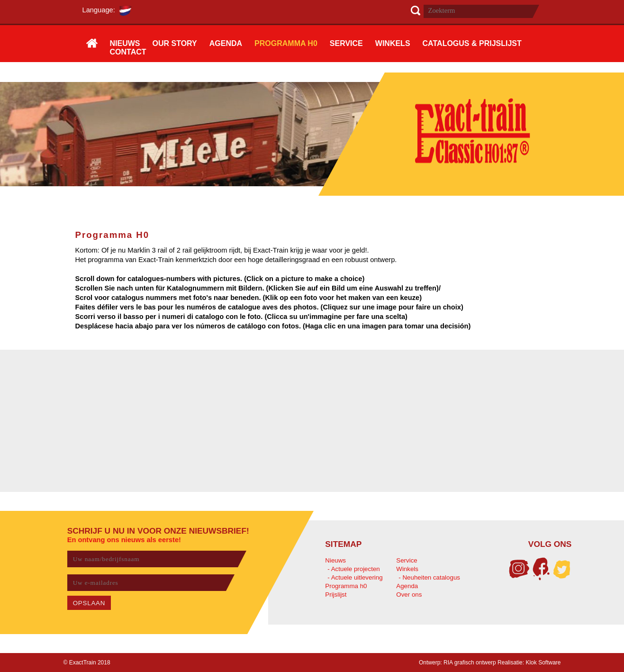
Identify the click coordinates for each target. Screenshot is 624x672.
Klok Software (543, 663)
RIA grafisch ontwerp (470, 663)
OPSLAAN (89, 603)
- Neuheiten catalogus (429, 577)
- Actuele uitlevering (355, 577)
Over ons (409, 595)
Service (407, 560)
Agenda (407, 586)
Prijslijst (336, 595)
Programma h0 (346, 586)
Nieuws (335, 560)
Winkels (407, 569)
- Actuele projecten (353, 569)
